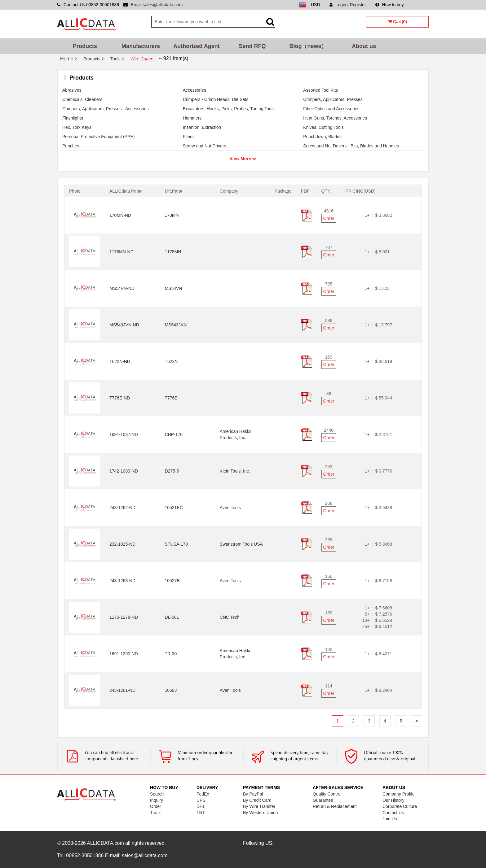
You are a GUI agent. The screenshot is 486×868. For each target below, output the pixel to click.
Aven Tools (230, 508)
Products (85, 46)
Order (329, 218)
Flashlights (73, 118)
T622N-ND (120, 361)
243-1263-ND (122, 581)
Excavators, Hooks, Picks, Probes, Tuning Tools (229, 109)
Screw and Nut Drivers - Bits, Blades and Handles (351, 146)
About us (364, 46)
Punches (71, 146)
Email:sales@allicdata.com (157, 5)
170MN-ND (120, 215)
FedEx (203, 794)
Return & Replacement (335, 806)
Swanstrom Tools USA (241, 544)
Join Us (390, 819)
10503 (171, 690)
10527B (172, 581)
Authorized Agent (196, 46)
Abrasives (72, 90)
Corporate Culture (400, 806)
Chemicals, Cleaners (82, 99)
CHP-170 (174, 434)
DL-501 (172, 617)
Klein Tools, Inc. (235, 471)
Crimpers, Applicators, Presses (333, 99)
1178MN (173, 252)
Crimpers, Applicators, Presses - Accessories (106, 109)
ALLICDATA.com (105, 843)
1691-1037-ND (124, 434)
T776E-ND (120, 398)
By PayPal (253, 794)
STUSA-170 (176, 544)
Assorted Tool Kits (320, 90)
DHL (201, 806)
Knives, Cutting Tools (323, 127)
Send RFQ (252, 46)
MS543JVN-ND (124, 325)
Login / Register (348, 5)
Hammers (192, 118)
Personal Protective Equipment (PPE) (98, 137)
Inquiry (157, 800)
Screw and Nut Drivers (205, 146)
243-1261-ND (122, 690)
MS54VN (173, 288)
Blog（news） (308, 46)
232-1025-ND (122, 544)
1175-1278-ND (124, 617)
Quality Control (327, 794)
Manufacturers (141, 46)
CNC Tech (230, 617)
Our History (393, 800)
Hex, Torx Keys (77, 127)
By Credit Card (257, 800)
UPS (201, 800)
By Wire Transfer (259, 806)
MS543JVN (176, 325)
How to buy (390, 5)
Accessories (194, 90)
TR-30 (171, 654)
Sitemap (421, 5)
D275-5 (172, 471)
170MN (172, 215)
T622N (171, 361)
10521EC (174, 508)
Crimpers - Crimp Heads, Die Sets (216, 99)
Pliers (188, 137)
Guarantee (323, 800)
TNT (201, 813)
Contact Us (393, 813)
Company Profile (399, 794)
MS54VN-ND (122, 288)
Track (155, 813)
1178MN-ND (122, 252)
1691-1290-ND (124, 654)
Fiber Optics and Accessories (331, 109)
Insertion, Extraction (202, 127)
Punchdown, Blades (322, 137)
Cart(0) (397, 22)
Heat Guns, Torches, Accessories (335, 118)
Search (157, 794)
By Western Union (261, 813)
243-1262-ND (122, 508)
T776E (171, 398)
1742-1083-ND (124, 471)
